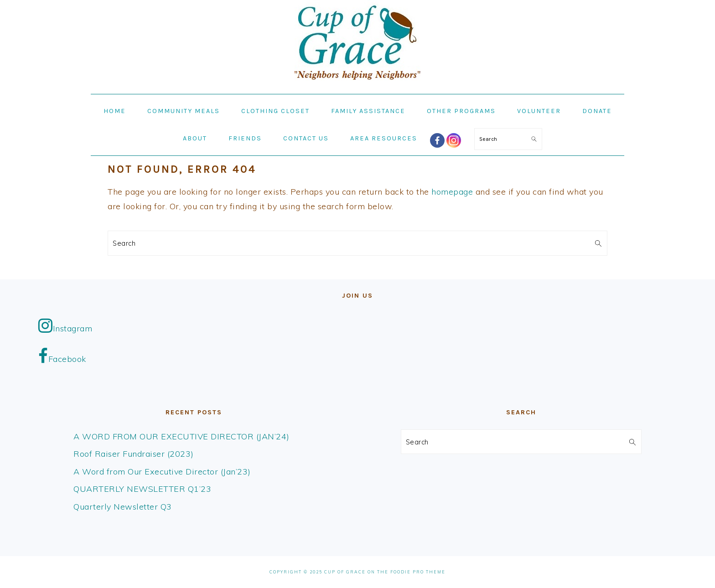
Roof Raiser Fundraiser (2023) (134, 454)
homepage (452, 192)
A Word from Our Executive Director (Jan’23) (162, 472)
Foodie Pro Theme (418, 572)
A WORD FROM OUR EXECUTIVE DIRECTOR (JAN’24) (181, 436)
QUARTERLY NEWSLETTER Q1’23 (142, 489)
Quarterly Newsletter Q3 (123, 507)
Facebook (62, 356)
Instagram (65, 325)
